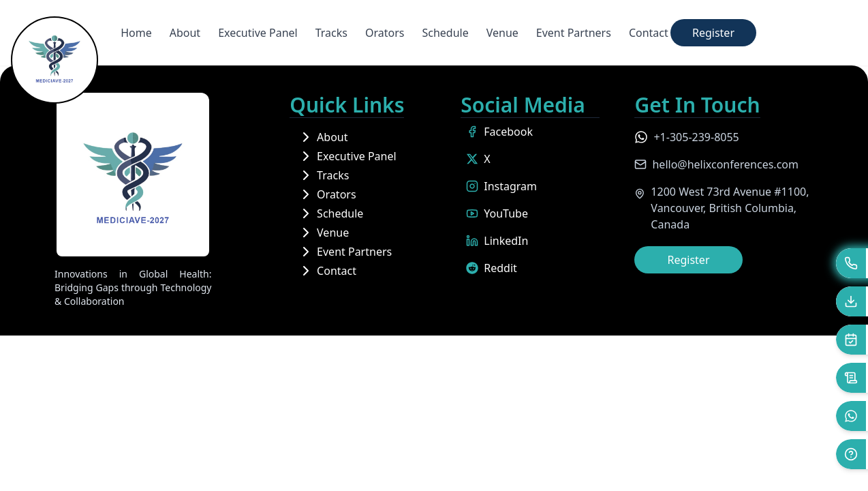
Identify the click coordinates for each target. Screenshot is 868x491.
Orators (385, 33)
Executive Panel (258, 33)
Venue (502, 33)
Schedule (445, 33)
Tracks (331, 33)
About (185, 33)
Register (713, 33)
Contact (649, 33)
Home (136, 33)
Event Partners (574, 33)
